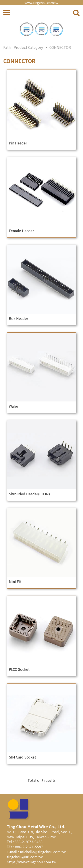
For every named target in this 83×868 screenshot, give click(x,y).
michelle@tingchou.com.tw (43, 852)
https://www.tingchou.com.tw (31, 862)
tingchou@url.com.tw (25, 857)
